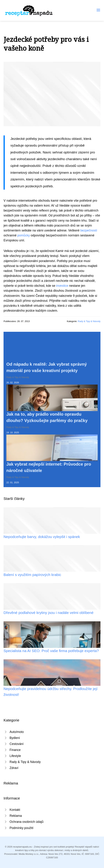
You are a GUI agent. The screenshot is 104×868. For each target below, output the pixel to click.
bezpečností (89, 230)
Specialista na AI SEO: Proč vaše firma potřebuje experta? (51, 651)
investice (62, 286)
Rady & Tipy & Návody (89, 321)
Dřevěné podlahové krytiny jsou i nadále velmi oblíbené (49, 613)
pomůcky (24, 235)
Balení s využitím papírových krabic (32, 575)
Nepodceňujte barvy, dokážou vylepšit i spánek (42, 537)
